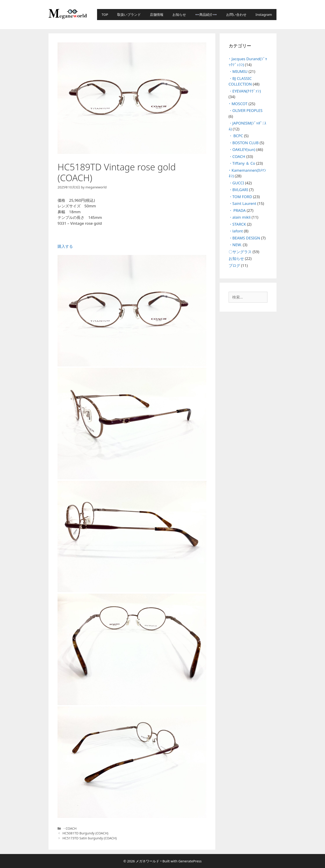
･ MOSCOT (238, 104)
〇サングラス (240, 252)
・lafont (236, 231)
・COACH (70, 828)
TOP (105, 14)
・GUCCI (236, 183)
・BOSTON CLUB (244, 143)
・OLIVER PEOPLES (246, 110)
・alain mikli (240, 217)
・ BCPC (236, 136)
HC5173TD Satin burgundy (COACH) (90, 838)
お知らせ (179, 14)
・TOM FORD (240, 197)
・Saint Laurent (243, 203)
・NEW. (235, 245)
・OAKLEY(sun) (242, 149)
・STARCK (237, 224)
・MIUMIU (238, 71)
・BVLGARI (238, 190)
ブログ (234, 265)
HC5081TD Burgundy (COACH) (85, 833)
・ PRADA (237, 210)
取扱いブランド (129, 14)
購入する (65, 246)
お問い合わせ (236, 14)
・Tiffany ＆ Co (242, 163)
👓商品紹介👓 (206, 14)
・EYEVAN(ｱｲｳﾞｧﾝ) (245, 91)
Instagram (264, 14)
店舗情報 (157, 14)
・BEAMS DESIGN (244, 238)
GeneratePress (190, 861)
